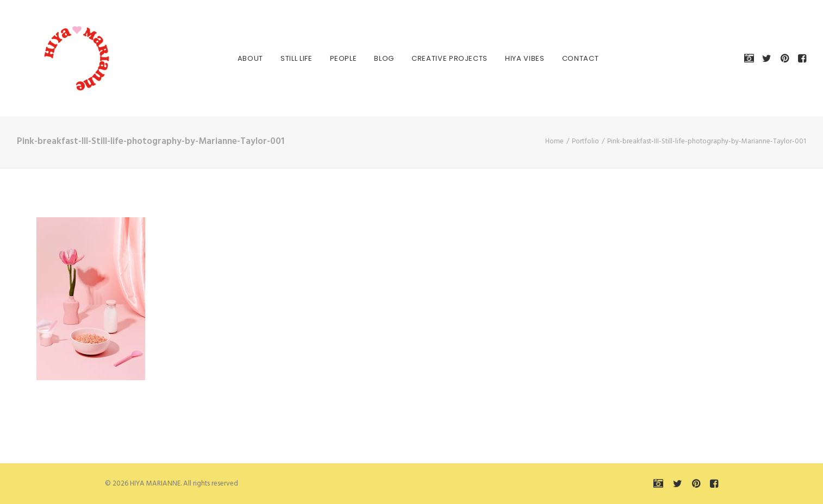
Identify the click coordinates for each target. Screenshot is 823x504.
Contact (574, 58)
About (244, 58)
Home (554, 141)
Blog (378, 58)
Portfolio (585, 141)
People (337, 58)
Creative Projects (443, 58)
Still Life (290, 58)
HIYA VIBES (518, 58)
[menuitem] (244, 58)
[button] (751, 58)
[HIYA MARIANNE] (60, 58)
